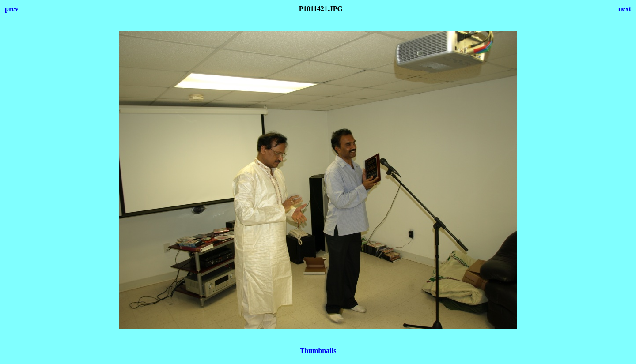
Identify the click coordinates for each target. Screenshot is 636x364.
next (625, 9)
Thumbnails (318, 351)
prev (12, 9)
